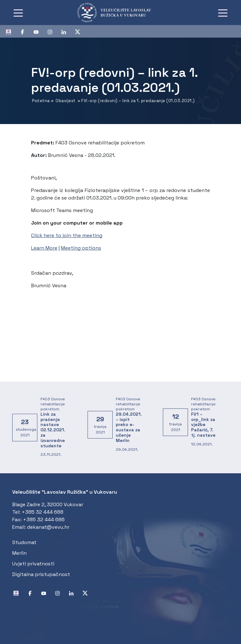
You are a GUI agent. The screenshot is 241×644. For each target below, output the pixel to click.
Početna (41, 101)
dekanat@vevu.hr (48, 527)
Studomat (24, 542)
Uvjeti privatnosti (33, 564)
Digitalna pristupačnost (41, 574)
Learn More (44, 248)
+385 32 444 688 (43, 512)
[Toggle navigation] (18, 13)
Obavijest (66, 101)
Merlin (19, 553)
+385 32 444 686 (44, 519)
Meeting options (81, 248)
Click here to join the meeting (67, 235)
